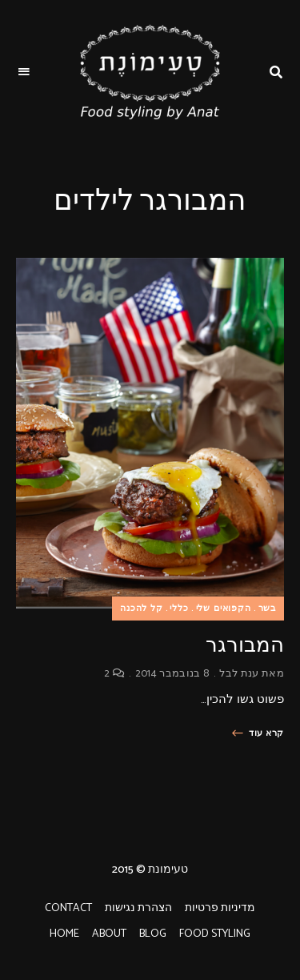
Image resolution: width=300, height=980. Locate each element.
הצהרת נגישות (138, 908)
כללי (179, 608)
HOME (64, 934)
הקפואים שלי (224, 608)
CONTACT (68, 908)
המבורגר (245, 645)
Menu (24, 72)
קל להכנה (142, 608)
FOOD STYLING (215, 934)
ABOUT (109, 934)
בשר (267, 608)
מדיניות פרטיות (220, 908)
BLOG (153, 934)
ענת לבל (239, 674)
